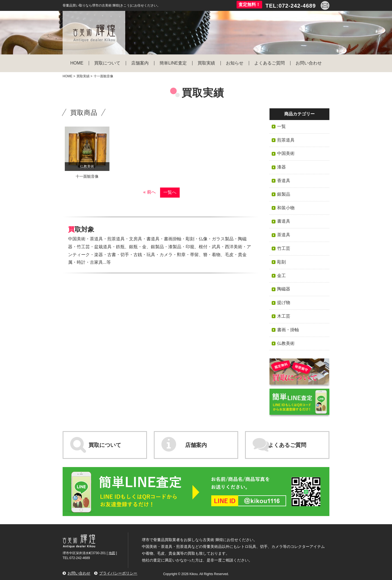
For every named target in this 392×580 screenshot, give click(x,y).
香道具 (284, 181)
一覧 (281, 126)
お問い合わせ (79, 573)
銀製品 (284, 194)
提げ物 (284, 303)
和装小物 (286, 208)
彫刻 (281, 262)
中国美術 (286, 153)
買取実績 (83, 76)
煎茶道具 (286, 140)
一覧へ (170, 192)
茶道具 (284, 235)
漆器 (281, 167)
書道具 (284, 221)
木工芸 (284, 316)
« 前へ (149, 192)
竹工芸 (284, 248)
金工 (281, 276)
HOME (68, 76)
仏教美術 (286, 343)
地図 (112, 553)
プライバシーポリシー (118, 573)
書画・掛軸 (288, 330)
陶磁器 (284, 289)
